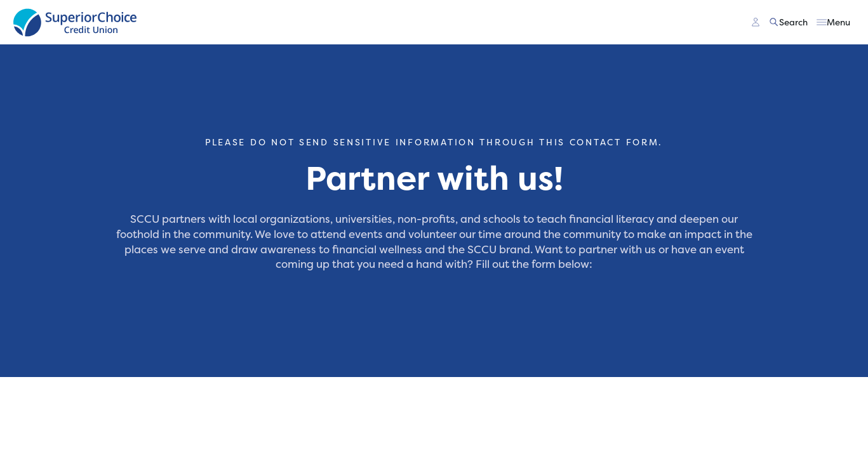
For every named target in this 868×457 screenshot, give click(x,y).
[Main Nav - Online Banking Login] (756, 22)
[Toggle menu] (833, 22)
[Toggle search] (789, 22)
